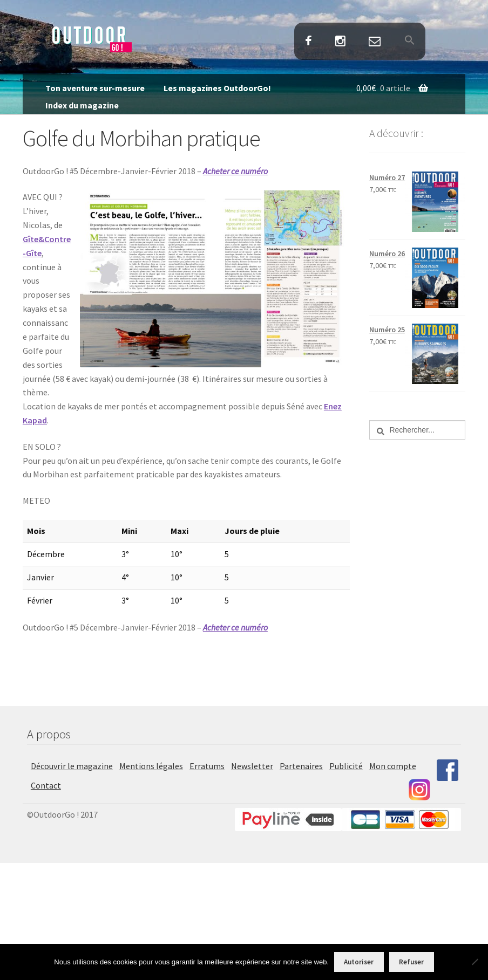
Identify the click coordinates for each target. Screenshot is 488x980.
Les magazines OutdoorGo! (217, 88)
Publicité (346, 766)
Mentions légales (151, 766)
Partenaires (301, 766)
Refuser (411, 962)
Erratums (207, 766)
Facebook (308, 42)
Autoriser (359, 962)
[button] (409, 41)
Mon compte (393, 766)
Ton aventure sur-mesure (95, 88)
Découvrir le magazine (72, 766)
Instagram (341, 42)
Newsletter (252, 766)
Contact (375, 42)
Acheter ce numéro (235, 171)
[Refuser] (475, 962)
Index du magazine (82, 105)
